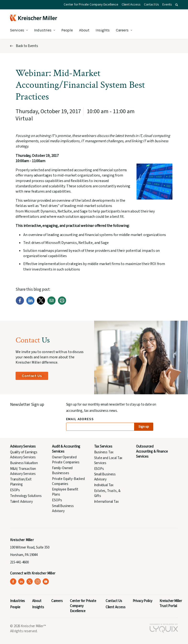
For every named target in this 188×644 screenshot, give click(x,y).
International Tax (106, 502)
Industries (43, 30)
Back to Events (27, 46)
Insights (103, 30)
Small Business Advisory (63, 508)
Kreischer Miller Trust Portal (171, 603)
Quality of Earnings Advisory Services (24, 455)
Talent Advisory (21, 502)
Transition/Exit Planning (21, 482)
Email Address (80, 419)
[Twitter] (41, 304)
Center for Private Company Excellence (91, 5)
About (84, 30)
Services (17, 30)
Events (167, 5)
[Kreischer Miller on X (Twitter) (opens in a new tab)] (30, 582)
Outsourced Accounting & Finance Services (152, 452)
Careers (122, 30)
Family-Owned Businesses (62, 471)
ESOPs (15, 490)
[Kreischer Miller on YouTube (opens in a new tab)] (46, 582)
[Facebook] (20, 304)
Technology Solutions (26, 496)
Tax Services (103, 446)
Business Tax (104, 452)
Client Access (131, 5)
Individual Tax (104, 485)
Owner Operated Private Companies (66, 460)
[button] (177, 5)
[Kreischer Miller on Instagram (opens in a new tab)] (38, 582)
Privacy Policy (143, 601)
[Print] (62, 304)
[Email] (51, 304)
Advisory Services (23, 446)
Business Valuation (24, 463)
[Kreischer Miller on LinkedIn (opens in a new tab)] (21, 582)
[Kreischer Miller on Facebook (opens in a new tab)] (13, 582)
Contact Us (151, 5)
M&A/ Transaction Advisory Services (23, 471)
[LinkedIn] (30, 304)
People (67, 30)
